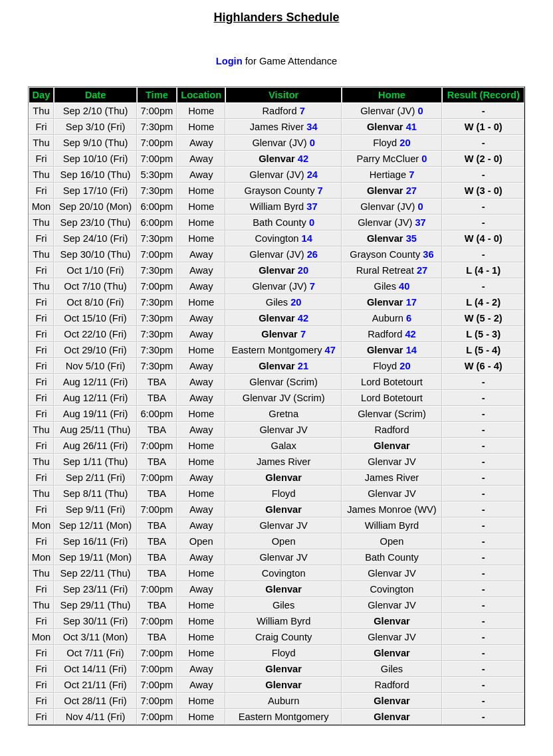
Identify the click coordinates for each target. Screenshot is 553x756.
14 (307, 238)
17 (411, 302)
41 (411, 127)
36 (428, 254)
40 (404, 286)
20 (405, 143)
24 (312, 175)
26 (312, 254)
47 (330, 350)
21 (303, 366)
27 (411, 191)
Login (229, 61)
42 (303, 159)
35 (411, 238)
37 (312, 207)
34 (312, 127)
